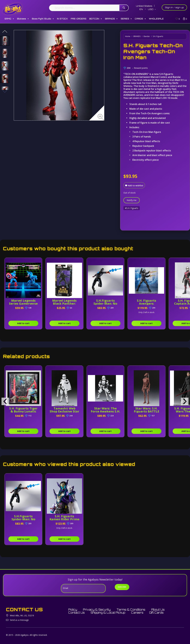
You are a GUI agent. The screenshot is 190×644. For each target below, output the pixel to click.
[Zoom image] (101, 117)
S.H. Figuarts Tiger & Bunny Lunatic (23, 410)
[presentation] (5, 401)
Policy (73, 610)
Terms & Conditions (131, 610)
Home (128, 36)
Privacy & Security (97, 610)
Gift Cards (156, 613)
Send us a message (19, 620)
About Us (158, 610)
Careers (137, 613)
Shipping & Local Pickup (108, 613)
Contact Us (77, 613)
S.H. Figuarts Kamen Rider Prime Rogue (64, 519)
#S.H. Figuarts (132, 208)
